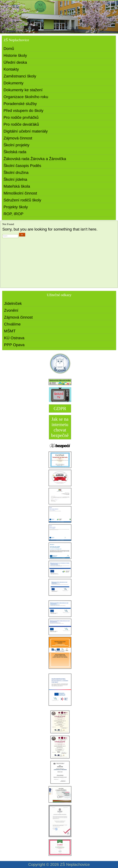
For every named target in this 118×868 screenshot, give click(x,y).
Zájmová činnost (18, 138)
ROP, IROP (13, 214)
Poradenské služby (20, 104)
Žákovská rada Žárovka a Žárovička (35, 159)
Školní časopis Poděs (22, 166)
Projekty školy (16, 207)
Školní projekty (16, 145)
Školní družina (16, 173)
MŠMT (10, 331)
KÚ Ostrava (14, 338)
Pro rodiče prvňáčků (21, 117)
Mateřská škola (17, 186)
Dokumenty (14, 83)
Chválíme (12, 324)
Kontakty (11, 69)
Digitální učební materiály (26, 131)
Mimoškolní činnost (20, 193)
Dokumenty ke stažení (23, 90)
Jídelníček (13, 303)
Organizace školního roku (26, 97)
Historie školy (15, 55)
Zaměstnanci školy (20, 76)
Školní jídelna (15, 179)
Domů (9, 49)
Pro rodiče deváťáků (21, 124)
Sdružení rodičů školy (22, 200)
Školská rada (15, 152)
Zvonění (11, 310)
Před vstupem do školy (23, 111)
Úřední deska (15, 62)
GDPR (60, 408)
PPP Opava (14, 345)
